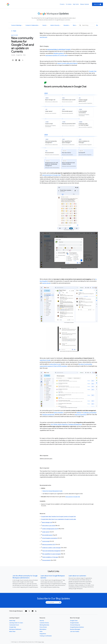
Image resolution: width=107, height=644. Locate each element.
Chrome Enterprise (75, 625)
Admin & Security (55, 25)
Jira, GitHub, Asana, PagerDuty (59, 424)
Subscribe (97, 4)
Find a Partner (43, 627)
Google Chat (19, 55)
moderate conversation (90, 413)
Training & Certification (46, 636)
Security (42, 621)
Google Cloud (74, 621)
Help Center (76, 4)
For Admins (69, 4)
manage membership (48, 415)
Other (24, 55)
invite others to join (55, 364)
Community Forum (14, 625)
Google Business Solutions (77, 627)
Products (62, 4)
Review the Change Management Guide (52, 491)
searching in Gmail (45, 360)
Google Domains (74, 623)
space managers (59, 413)
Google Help (13, 627)
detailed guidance (59, 53)
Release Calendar (85, 4)
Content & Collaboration (32, 25)
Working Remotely (44, 625)
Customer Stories (44, 623)
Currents (13, 55)
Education (67, 25)
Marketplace (43, 629)
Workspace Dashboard (15, 629)
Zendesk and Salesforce (75, 424)
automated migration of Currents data (56, 55)
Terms (43, 642)
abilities (79, 413)
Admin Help (12, 621)
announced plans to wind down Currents (59, 49)
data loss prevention (81, 415)
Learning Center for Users (16, 623)
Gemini (45, 25)
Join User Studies (75, 632)
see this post (43, 37)
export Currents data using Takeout (67, 63)
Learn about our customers (77, 576)
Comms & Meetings (17, 25)
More (75, 25)
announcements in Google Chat (51, 175)
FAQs (41, 632)
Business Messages (75, 629)
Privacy (40, 642)
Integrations (43, 634)
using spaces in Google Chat (73, 497)
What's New (12, 632)
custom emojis (46, 283)
